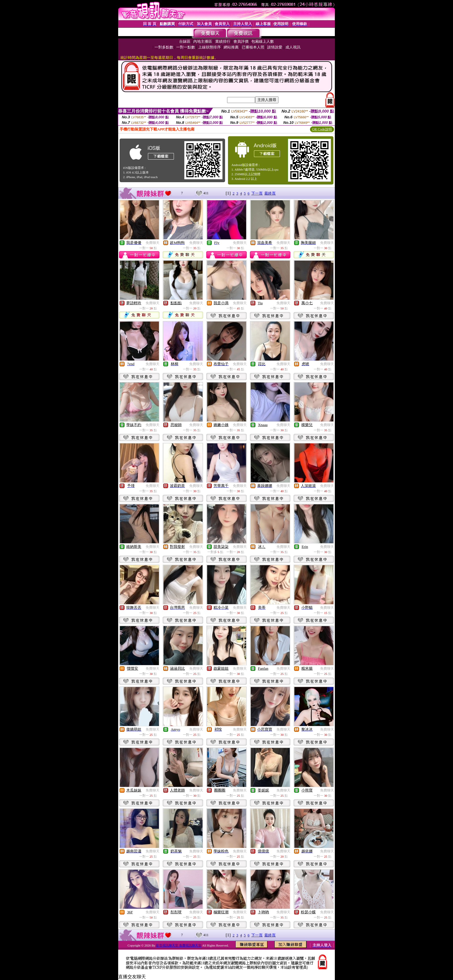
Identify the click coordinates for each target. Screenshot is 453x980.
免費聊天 (153, 243)
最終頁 (270, 193)
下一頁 (257, 193)
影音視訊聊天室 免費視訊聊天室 (179, 945)
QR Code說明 (322, 129)
